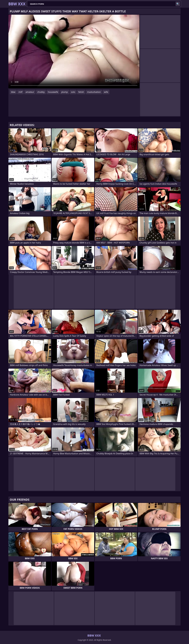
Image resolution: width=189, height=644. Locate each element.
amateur (30, 92)
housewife (53, 92)
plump (65, 92)
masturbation (94, 92)
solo (73, 92)
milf (20, 92)
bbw (13, 92)
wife (106, 92)
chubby (41, 92)
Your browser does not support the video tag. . (74, 52)
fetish (81, 92)
